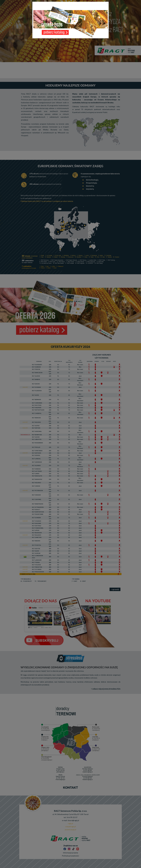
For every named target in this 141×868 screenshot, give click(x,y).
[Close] (107, 3)
